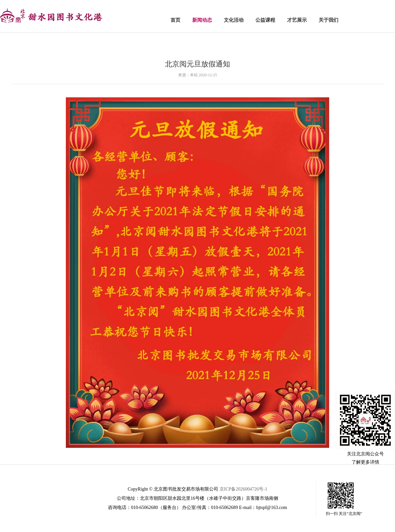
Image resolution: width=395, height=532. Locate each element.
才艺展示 (297, 20)
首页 (175, 20)
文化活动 (234, 20)
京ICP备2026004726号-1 (243, 489)
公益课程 (265, 20)
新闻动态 (202, 20)
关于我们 (329, 20)
